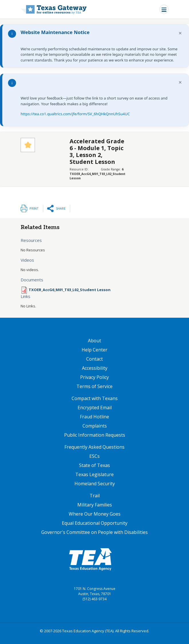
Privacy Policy (94, 377)
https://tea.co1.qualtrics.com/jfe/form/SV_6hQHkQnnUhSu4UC (75, 114)
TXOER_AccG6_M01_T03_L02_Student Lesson (70, 290)
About (94, 341)
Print (34, 208)
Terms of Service (94, 386)
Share (61, 208)
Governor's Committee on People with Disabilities (94, 532)
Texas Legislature (94, 474)
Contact (94, 359)
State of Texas (94, 465)
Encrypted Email (95, 408)
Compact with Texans (95, 398)
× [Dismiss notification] (180, 33)
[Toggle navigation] (164, 9)
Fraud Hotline (94, 417)
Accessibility (95, 368)
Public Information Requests (95, 435)
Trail (95, 496)
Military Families (95, 505)
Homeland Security (95, 484)
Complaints (95, 426)
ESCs (94, 456)
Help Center (94, 350)
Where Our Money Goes (95, 514)
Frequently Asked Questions (94, 447)
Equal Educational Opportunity (95, 523)
